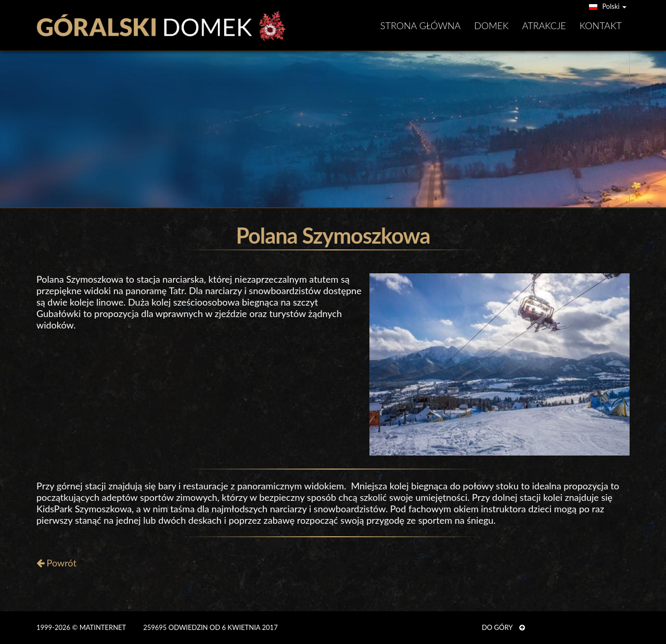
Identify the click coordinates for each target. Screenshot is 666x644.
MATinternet (103, 627)
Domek (491, 26)
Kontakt (601, 26)
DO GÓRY (503, 627)
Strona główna (421, 26)
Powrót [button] (56, 563)
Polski (608, 6)
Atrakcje (544, 26)
